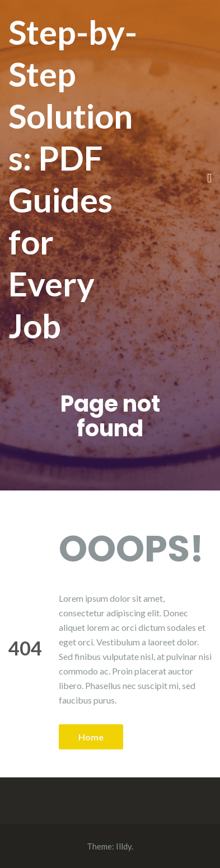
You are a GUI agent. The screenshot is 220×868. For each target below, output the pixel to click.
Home (91, 737)
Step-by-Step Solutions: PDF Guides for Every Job (73, 179)
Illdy (124, 846)
